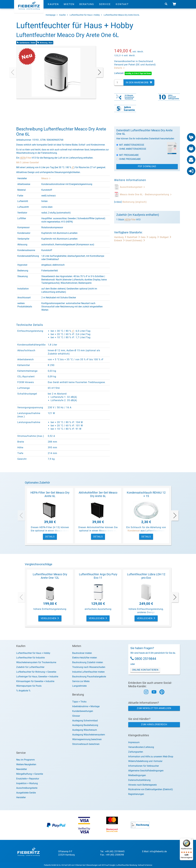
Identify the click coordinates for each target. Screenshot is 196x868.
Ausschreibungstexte (27, 788)
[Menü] (191, 840)
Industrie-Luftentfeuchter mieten (88, 672)
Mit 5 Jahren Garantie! (27, 162)
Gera (145, 237)
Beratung (87, 6)
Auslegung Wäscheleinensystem (89, 735)
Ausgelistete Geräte (26, 793)
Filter (29, 158)
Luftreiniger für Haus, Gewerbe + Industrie (37, 677)
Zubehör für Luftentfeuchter (30, 667)
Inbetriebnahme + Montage (86, 706)
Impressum (134, 742)
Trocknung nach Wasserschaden (89, 667)
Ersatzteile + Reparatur (28, 779)
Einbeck (120, 240)
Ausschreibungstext (132, 187)
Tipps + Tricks (79, 702)
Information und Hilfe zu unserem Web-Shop (151, 757)
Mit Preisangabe (128, 155)
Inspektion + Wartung (27, 783)
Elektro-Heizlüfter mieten (85, 658)
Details (119, 68)
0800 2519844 (145, 659)
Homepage (51, 15)
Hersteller (21, 797)
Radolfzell (134, 237)
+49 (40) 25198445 (115, 851)
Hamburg (121, 237)
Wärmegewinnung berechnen (87, 739)
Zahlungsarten (136, 752)
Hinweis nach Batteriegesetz (143, 785)
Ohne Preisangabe (129, 159)
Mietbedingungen (137, 775)
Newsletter (22, 769)
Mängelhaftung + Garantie (30, 774)
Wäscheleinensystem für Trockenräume (36, 662)
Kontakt (122, 6)
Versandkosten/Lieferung (141, 747)
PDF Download (147, 166)
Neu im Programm (25, 760)
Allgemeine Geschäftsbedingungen (146, 771)
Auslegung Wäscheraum (85, 730)
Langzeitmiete (79, 686)
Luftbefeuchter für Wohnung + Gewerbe (36, 672)
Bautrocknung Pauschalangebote (89, 677)
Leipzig (154, 237)
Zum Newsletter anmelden (154, 708)
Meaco (46, 178)
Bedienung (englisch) (135, 202)
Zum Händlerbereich (154, 724)
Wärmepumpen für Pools (29, 686)
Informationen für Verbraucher (144, 766)
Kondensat (134, 531)
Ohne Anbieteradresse (131, 149)
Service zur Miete (81, 681)
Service (105, 6)
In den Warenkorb (139, 82)
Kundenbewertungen (83, 711)
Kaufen (53, 6)
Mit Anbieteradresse (130, 145)
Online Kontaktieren (145, 670)
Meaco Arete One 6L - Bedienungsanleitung (146, 194)
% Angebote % (23, 691)
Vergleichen (50, 618)
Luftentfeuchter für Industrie (30, 658)
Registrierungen (136, 794)
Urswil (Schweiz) (135, 240)
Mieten (69, 6)
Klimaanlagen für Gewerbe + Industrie (35, 681)
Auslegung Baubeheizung (85, 725)
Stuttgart (166, 237)
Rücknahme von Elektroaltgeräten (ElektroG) (151, 789)
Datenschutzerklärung (139, 780)
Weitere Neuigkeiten (26, 764)
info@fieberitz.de (158, 851)
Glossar (76, 716)
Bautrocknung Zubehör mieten (88, 662)
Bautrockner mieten (82, 653)
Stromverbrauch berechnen (86, 744)
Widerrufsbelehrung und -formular (145, 761)
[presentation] (13, 72)
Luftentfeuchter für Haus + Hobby (85, 15)
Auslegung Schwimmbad (85, 721)
